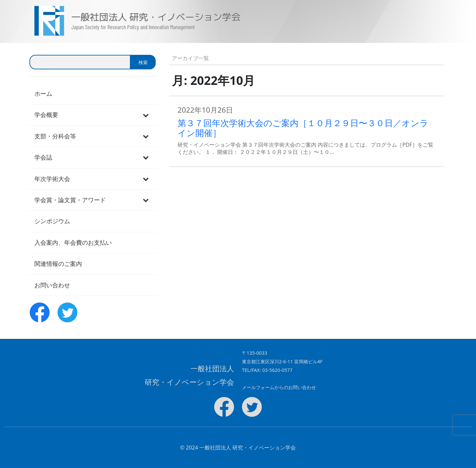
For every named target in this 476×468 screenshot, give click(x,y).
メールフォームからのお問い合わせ (279, 387)
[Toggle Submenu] (146, 115)
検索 (143, 62)
